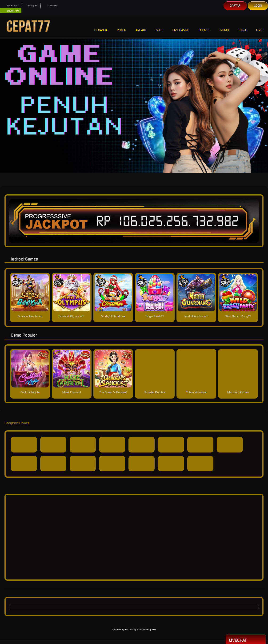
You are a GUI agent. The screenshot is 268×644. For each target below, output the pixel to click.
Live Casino (181, 26)
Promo (224, 26)
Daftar (235, 6)
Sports (204, 26)
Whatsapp (10, 6)
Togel (243, 26)
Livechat (246, 640)
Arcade (141, 26)
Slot (160, 26)
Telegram (31, 6)
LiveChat (50, 6)
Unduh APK (11, 11)
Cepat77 (125, 630)
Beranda (101, 26)
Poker (122, 26)
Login (258, 6)
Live (260, 26)
